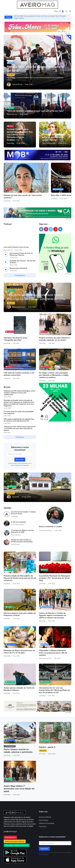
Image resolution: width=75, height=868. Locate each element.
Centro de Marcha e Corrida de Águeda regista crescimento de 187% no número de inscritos (53, 604)
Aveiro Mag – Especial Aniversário (17, 834)
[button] (66, 11)
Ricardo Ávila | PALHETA (18, 257)
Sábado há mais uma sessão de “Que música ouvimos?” (14, 182)
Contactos (43, 815)
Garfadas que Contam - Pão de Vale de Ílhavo (23, 250)
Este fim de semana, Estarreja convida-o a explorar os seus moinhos (59, 183)
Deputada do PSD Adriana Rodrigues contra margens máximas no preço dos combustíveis (20, 381)
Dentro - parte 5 (47, 736)
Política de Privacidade (47, 812)
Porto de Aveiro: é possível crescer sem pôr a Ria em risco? (36, 111)
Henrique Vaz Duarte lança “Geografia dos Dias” (15, 328)
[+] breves (20, 426)
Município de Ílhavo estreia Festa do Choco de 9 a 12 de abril (19, 640)
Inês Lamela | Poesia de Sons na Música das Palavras (21, 243)
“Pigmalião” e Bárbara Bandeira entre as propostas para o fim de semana (53, 641)
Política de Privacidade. (22, 454)
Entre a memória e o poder (51, 515)
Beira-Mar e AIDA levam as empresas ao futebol (37, 181)
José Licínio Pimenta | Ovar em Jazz (16, 236)
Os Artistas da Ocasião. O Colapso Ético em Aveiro (23, 501)
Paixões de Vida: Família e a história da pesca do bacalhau (22, 529)
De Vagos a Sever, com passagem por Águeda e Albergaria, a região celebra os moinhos (54, 364)
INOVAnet (7, 864)
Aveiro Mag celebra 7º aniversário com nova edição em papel (19, 777)
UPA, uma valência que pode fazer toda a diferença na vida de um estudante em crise (37, 286)
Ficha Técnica (44, 809)
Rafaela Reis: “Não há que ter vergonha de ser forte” (37, 69)
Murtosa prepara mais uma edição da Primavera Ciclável (20, 603)
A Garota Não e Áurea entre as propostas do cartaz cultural (53, 137)
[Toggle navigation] (58, 11)
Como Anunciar (10, 826)
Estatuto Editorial (45, 806)
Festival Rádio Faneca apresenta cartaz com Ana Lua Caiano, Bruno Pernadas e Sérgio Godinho (20, 135)
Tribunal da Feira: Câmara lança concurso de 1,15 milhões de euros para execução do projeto (20, 417)
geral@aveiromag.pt (10, 820)
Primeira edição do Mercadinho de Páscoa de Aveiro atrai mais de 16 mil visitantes (20, 567)
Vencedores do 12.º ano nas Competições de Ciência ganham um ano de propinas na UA (55, 679)
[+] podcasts (20, 264)
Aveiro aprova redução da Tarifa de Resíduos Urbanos (19, 678)
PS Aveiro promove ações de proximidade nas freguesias (19, 401)
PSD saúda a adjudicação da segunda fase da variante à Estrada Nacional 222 (19, 409)
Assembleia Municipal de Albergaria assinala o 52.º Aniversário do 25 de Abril (54, 567)
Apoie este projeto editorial (15, 830)
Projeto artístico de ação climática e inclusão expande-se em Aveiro (55, 328)
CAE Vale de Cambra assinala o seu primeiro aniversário (19, 362)
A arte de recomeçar (19, 511)
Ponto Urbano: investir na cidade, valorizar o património (18, 739)
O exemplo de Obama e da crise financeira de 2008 (23, 520)
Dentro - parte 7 (15, 478)
